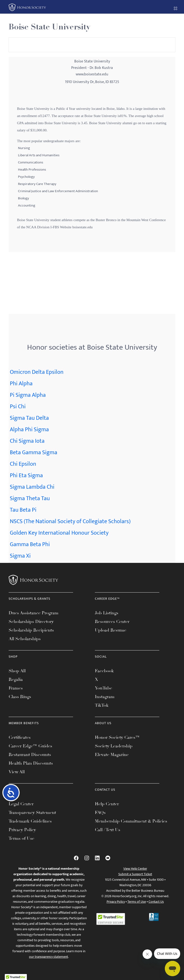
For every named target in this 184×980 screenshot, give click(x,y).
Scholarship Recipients (31, 630)
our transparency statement (49, 957)
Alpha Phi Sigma (29, 430)
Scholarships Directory (31, 622)
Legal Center (21, 804)
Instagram (105, 697)
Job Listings (107, 613)
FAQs (100, 812)
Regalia (16, 679)
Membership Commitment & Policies (131, 821)
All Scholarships (25, 639)
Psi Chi (18, 407)
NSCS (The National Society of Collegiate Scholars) (70, 521)
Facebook (104, 671)
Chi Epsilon (23, 464)
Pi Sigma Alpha (28, 395)
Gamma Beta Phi (30, 544)
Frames (16, 688)
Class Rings (20, 697)
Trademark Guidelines (30, 821)
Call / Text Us (108, 830)
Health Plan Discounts (31, 763)
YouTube (103, 688)
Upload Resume (111, 630)
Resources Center (112, 622)
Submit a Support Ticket (135, 874)
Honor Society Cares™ (117, 737)
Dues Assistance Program (34, 613)
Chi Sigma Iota (27, 441)
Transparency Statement (32, 812)
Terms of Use (21, 838)
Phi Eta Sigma (26, 476)
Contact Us (156, 902)
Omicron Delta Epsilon (37, 372)
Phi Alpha (21, 384)
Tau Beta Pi (23, 510)
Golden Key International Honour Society (59, 533)
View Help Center (135, 869)
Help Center (107, 804)
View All (17, 772)
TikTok (102, 705)
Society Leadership (114, 746)
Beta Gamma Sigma (34, 453)
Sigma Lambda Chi (32, 487)
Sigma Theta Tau (30, 498)
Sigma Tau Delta (29, 418)
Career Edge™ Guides (30, 746)
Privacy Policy (22, 830)
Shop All (17, 671)
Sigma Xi (20, 556)
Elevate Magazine (112, 755)
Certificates (20, 737)
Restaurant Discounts (30, 755)
